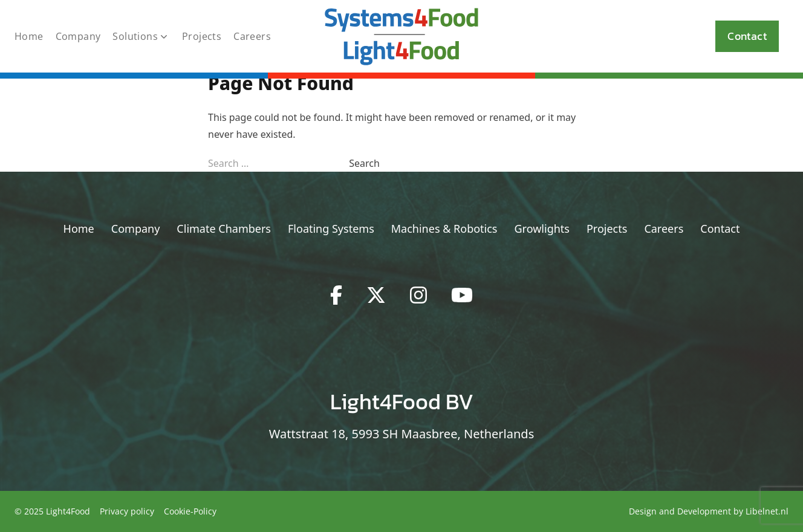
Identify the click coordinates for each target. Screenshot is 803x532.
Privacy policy (127, 511)
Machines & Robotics (444, 229)
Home (29, 36)
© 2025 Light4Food (52, 511)
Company (78, 36)
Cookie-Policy (190, 511)
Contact (747, 36)
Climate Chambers (224, 229)
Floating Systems (331, 229)
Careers (252, 36)
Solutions (141, 36)
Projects (202, 36)
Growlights (542, 229)
